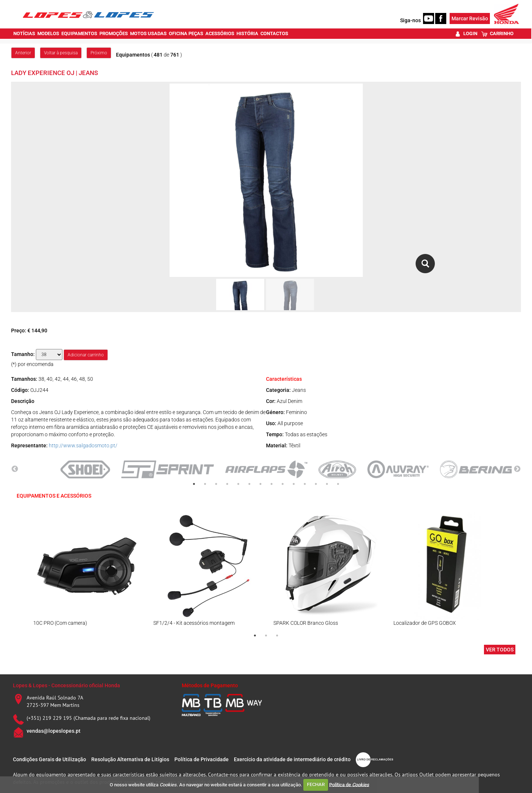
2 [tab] (205, 484)
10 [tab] (294, 484)
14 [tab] (338, 484)
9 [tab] (283, 484)
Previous (15, 469)
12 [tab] (316, 484)
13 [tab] (327, 484)
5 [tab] (238, 484)
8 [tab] (272, 484)
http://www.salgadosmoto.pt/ (83, 445)
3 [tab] (216, 484)
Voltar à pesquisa (61, 53)
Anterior (23, 53)
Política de (349, 784)
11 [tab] (305, 484)
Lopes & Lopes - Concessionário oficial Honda (66, 685)
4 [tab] (227, 484)
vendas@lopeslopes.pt (54, 731)
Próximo (99, 53)
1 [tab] (194, 484)
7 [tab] (260, 484)
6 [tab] (249, 484)
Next (517, 469)
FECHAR (316, 784)
